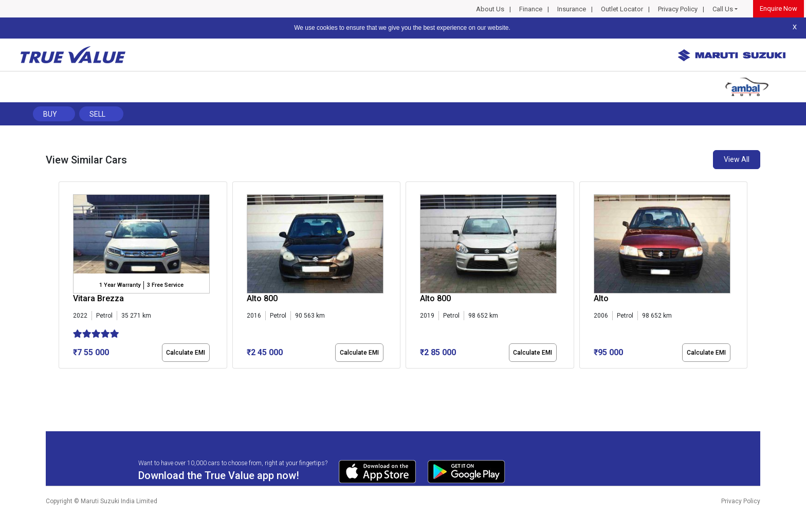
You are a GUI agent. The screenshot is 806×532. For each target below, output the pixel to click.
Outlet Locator (622, 9)
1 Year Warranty (120, 285)
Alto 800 (262, 298)
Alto (601, 298)
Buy (50, 114)
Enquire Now (778, 8)
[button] (62, 377)
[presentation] (64, 277)
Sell (97, 114)
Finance (531, 9)
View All (737, 159)
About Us (490, 9)
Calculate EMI (186, 353)
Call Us (723, 9)
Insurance (572, 9)
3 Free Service (165, 285)
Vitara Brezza (98, 298)
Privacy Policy (678, 9)
